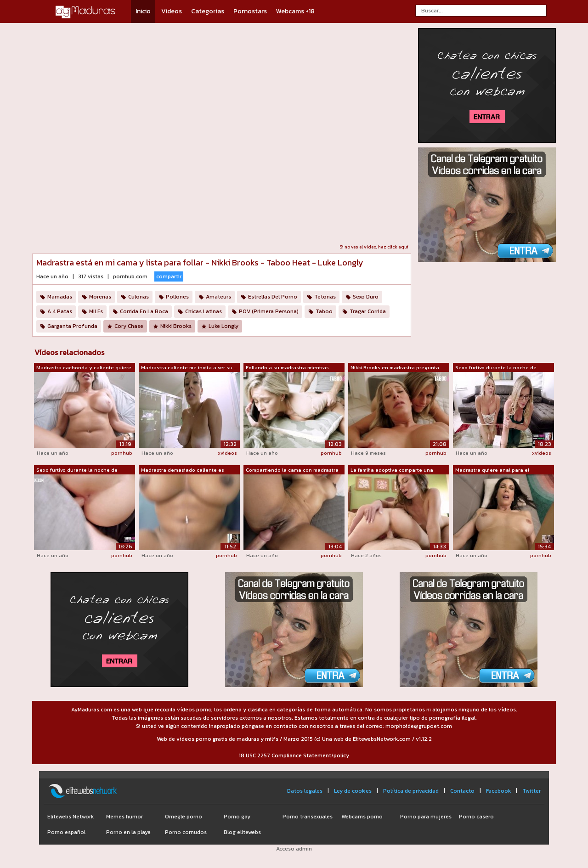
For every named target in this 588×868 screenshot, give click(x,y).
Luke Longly (223, 326)
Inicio (143, 11)
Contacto (462, 791)
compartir (169, 276)
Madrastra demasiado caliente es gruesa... (183, 470)
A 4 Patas (60, 311)
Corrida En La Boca (144, 311)
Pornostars (250, 11)
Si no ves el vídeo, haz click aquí (374, 247)
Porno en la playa (128, 832)
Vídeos (172, 11)
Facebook (498, 791)
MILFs (96, 311)
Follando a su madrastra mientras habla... (287, 368)
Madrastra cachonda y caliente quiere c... (84, 368)
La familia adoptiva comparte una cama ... (392, 470)
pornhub (122, 453)
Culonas (139, 297)
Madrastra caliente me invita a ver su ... (189, 367)
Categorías (208, 11)
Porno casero (476, 817)
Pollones (177, 297)
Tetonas (325, 297)
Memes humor (124, 817)
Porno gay (237, 817)
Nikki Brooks (176, 326)
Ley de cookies (353, 791)
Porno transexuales (308, 817)
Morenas (100, 297)
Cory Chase (129, 326)
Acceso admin (294, 849)
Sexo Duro (366, 297)
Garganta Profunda (72, 326)
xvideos (227, 453)
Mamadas (60, 297)
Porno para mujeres (426, 817)
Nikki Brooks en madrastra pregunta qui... (395, 368)
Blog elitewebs (242, 832)
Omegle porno (184, 817)
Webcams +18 (295, 11)
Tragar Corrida (368, 311)
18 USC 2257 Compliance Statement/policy (294, 755)
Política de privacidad (411, 791)
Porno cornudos (186, 832)
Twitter (531, 791)
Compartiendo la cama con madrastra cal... (292, 470)
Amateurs (218, 297)
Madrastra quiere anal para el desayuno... (492, 470)
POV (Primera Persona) (269, 311)
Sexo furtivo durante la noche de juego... (496, 368)
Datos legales (305, 791)
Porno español (66, 832)
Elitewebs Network (71, 817)
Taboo (324, 311)
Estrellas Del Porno (273, 297)
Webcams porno (362, 817)
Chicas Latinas (204, 311)
